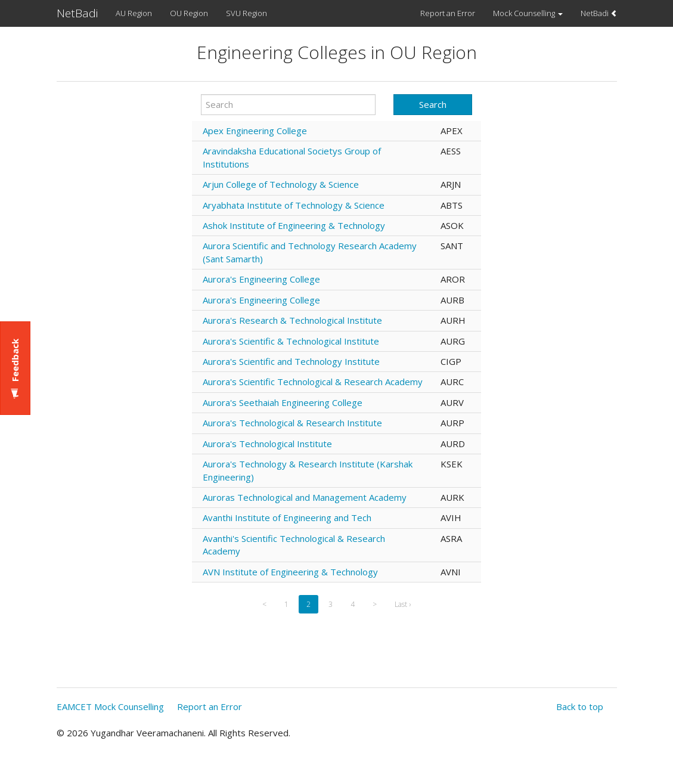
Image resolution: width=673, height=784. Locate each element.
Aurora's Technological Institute (267, 444)
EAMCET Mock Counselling (110, 706)
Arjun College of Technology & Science (281, 184)
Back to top (580, 706)
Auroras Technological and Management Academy (305, 497)
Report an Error (448, 13)
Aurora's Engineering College (261, 279)
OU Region (189, 13)
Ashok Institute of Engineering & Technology (294, 225)
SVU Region (246, 13)
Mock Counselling (528, 13)
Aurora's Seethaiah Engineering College (283, 402)
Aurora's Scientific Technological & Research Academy (313, 382)
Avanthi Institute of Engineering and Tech (287, 517)
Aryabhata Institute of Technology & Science (294, 205)
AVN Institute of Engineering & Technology (290, 572)
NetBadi (77, 13)
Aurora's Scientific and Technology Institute (291, 361)
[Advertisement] (120, 286)
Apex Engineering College (255, 131)
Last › (403, 604)
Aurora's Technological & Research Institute (292, 423)
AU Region (134, 13)
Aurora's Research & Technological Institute (292, 320)
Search (433, 104)
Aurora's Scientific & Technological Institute (291, 341)
